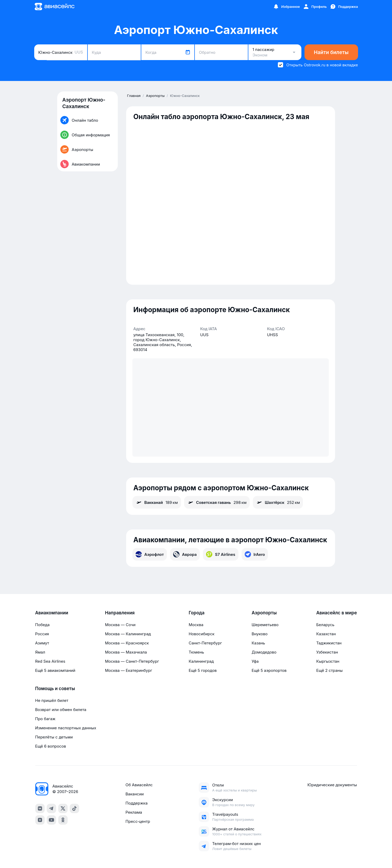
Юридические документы (332, 785)
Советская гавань (217, 502)
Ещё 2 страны (329, 670)
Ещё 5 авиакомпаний (55, 670)
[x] (63, 808)
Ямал (40, 652)
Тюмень (196, 652)
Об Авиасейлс (139, 785)
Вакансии (134, 794)
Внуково (259, 634)
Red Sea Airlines (50, 661)
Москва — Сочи (120, 625)
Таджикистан (329, 643)
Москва (196, 625)
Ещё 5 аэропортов (269, 670)
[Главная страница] (54, 7)
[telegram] (51, 808)
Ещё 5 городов (203, 670)
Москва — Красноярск (127, 643)
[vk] (40, 808)
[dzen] (40, 820)
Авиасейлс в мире (337, 613)
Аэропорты (264, 613)
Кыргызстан (328, 661)
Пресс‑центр (138, 821)
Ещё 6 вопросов (51, 746)
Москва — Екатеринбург (129, 670)
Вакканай (157, 502)
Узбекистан (327, 652)
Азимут (42, 643)
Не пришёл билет (52, 700)
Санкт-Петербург (205, 643)
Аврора (185, 554)
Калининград (201, 661)
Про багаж (45, 719)
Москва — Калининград (128, 634)
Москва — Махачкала (126, 652)
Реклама (134, 812)
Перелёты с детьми (54, 737)
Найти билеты (331, 52)
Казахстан (326, 634)
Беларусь (325, 625)
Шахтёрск (278, 502)
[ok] (63, 820)
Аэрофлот (150, 554)
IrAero (255, 554)
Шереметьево (265, 625)
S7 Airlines (221, 554)
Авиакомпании (52, 613)
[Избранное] (286, 7)
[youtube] (51, 820)
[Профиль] (315, 7)
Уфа (255, 661)
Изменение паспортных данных (66, 728)
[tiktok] (74, 808)
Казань (258, 643)
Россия (42, 634)
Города (197, 613)
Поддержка (136, 803)
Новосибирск (201, 634)
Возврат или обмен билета (61, 710)
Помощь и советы (55, 689)
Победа (42, 625)
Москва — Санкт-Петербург (132, 661)
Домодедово (264, 652)
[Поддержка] (344, 7)
